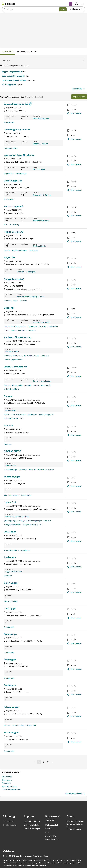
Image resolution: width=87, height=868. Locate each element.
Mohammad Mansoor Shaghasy (17, 517)
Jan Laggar (10, 557)
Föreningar (8, 444)
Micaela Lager (11, 410)
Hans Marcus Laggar (41, 221)
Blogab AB (9, 258)
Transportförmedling (30, 525)
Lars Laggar (10, 609)
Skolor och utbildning (11, 225)
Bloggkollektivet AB (14, 279)
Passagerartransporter (12, 525)
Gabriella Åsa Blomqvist (26, 272)
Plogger (8, 396)
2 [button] (43, 762)
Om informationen (10, 825)
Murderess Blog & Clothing (17, 337)
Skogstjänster (9, 122)
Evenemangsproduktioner (13, 360)
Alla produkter (51, 836)
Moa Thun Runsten (12, 352)
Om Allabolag (8, 821)
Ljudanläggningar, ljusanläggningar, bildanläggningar (23, 521)
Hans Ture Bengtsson (41, 118)
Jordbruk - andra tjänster (42, 385)
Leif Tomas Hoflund (40, 144)
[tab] (7, 51)
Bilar (22, 418)
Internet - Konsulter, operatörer (15, 326)
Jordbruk (28, 385)
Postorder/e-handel (32, 356)
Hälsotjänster (25, 550)
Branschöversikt (52, 840)
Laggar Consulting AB (15, 367)
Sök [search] (63, 9)
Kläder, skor (45, 356)
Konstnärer (8, 576)
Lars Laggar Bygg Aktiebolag (14, 80)
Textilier (7, 330)
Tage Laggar (10, 634)
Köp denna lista (79, 97)
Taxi (41, 525)
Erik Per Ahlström (40, 246)
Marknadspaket (52, 825)
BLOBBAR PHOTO (12, 451)
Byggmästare (9, 174)
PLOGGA (8, 426)
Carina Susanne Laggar (42, 381)
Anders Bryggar (12, 477)
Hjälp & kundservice (32, 821)
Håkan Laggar (11, 733)
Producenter (6, 783)
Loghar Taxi (10, 502)
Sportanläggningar (10, 470)
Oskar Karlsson (11, 465)
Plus (47, 832)
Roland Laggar (11, 707)
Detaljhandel (33, 250)
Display (48, 829)
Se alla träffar (79, 89)
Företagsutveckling (11, 148)
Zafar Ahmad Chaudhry (42, 322)
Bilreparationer (14, 495)
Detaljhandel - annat (20, 250)
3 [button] (48, 762)
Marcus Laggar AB (13, 206)
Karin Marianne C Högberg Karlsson (31, 297)
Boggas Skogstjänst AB (12, 72)
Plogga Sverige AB (13, 232)
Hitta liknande (74, 113)
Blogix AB (9, 308)
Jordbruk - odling (18, 725)
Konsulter (7, 250)
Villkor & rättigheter (32, 825)
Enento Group (43, 856)
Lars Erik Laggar (39, 169)
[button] (71, 4)
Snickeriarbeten (21, 174)
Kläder (16, 301)
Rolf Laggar (10, 660)
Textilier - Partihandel (19, 330)
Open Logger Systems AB (13, 76)
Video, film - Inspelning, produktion (41, 470)
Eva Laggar (10, 685)
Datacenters (33, 326)
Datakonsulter (53, 326)
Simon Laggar (11, 583)
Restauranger (9, 199)
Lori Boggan (10, 532)
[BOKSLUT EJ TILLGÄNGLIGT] (71, 258)
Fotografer (23, 470)
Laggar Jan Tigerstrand (14, 572)
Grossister (24, 301)
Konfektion (8, 301)
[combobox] (33, 9)
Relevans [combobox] (7, 60)
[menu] (82, 4)
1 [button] (39, 762)
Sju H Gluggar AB (9, 85)
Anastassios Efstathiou (42, 195)
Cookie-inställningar (32, 829)
